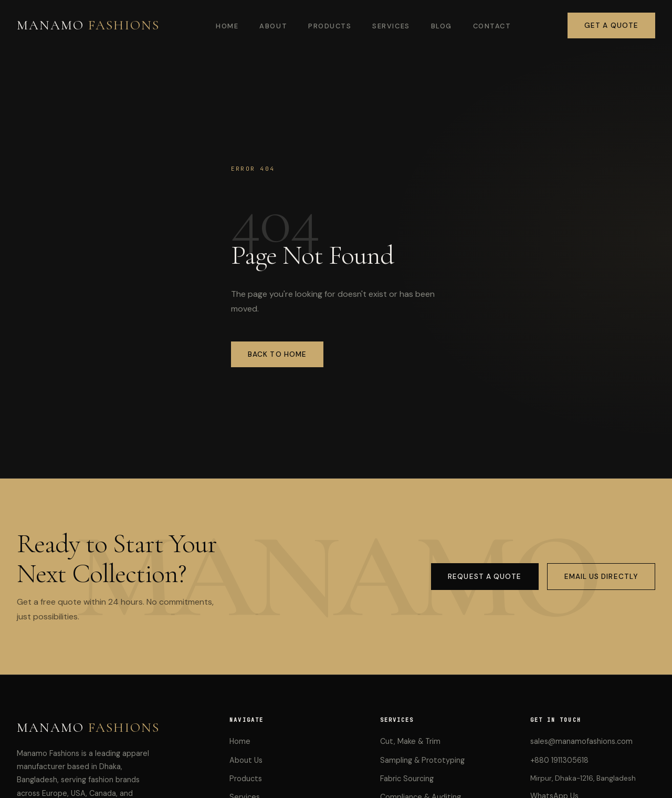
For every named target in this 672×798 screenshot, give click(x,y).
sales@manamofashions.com (581, 741)
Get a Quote (611, 25)
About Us (246, 760)
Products (330, 26)
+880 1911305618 (559, 760)
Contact (492, 26)
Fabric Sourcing (407, 779)
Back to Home (277, 354)
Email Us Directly (601, 577)
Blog (442, 26)
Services (391, 26)
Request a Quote (485, 577)
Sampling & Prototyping (422, 760)
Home (227, 26)
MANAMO (88, 25)
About (273, 26)
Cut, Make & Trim (410, 741)
